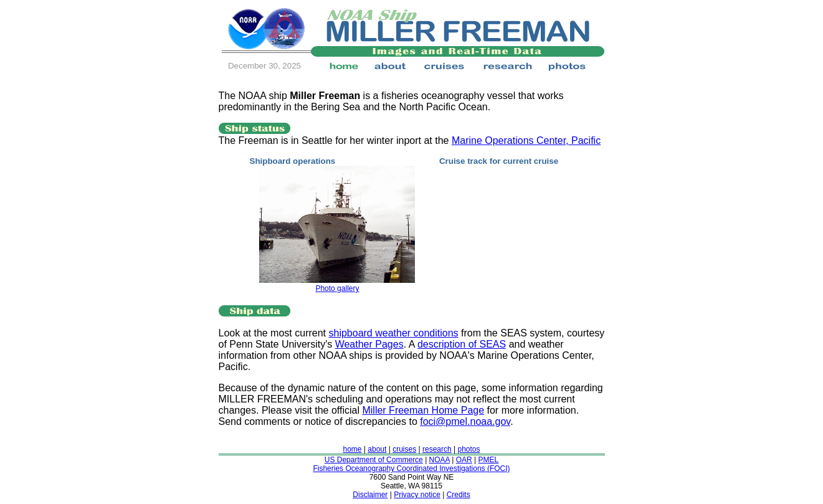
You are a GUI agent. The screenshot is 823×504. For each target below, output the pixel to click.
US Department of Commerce (374, 460)
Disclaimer (370, 495)
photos (469, 449)
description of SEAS (462, 344)
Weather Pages (369, 344)
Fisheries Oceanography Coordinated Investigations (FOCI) (411, 468)
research (437, 449)
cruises (404, 449)
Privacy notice (417, 495)
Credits (459, 495)
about (377, 449)
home (353, 449)
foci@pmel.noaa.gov (465, 421)
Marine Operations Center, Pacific (526, 140)
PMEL (489, 460)
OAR (464, 460)
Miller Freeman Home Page (423, 410)
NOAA (440, 460)
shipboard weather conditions (393, 333)
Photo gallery (337, 288)
